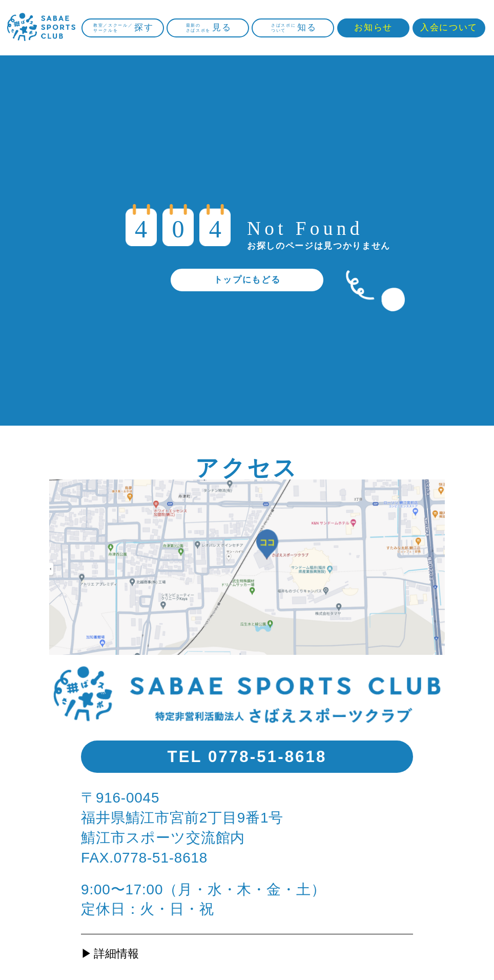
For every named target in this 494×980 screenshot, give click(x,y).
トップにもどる (247, 280)
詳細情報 (116, 954)
